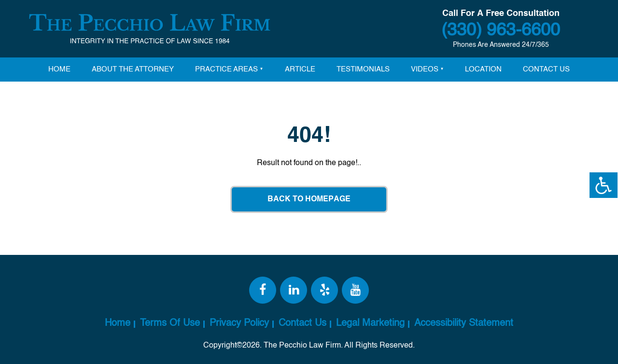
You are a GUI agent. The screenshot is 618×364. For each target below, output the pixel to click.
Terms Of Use (170, 323)
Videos (425, 69)
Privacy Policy (239, 323)
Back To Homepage (309, 199)
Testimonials (363, 69)
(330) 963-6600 (501, 30)
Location (483, 69)
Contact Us (546, 69)
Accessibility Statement (464, 323)
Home (59, 69)
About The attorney (133, 69)
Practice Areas (226, 69)
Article (300, 69)
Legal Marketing (370, 323)
